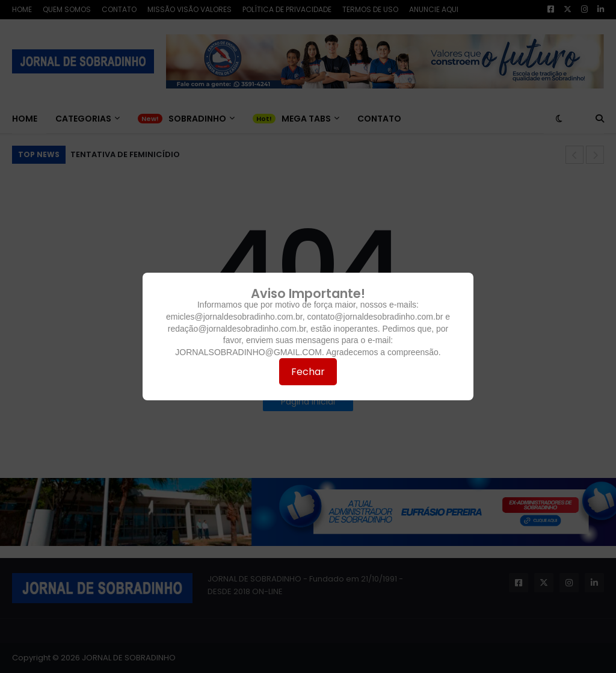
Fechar (308, 372)
